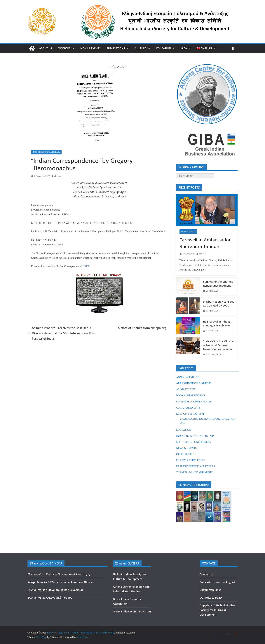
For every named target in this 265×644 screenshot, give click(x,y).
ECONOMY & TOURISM (190, 414)
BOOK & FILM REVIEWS (191, 396)
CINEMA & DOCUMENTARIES (194, 402)
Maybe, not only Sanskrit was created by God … (218, 304)
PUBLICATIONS (116, 48)
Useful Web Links (211, 590)
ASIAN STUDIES (186, 389)
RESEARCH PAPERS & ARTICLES (196, 466)
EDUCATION (164, 48)
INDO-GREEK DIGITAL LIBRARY (46, 152)
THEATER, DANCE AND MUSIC (194, 472)
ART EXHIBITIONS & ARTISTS (194, 383)
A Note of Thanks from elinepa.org (144, 328)
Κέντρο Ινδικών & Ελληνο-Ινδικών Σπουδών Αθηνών (60, 582)
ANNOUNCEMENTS (188, 377)
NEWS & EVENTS (90, 48)
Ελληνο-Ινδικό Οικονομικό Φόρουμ (50, 598)
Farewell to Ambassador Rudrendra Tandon (205, 243)
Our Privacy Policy (211, 598)
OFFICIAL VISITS (186, 454)
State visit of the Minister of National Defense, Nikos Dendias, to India (219, 345)
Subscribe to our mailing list (218, 582)
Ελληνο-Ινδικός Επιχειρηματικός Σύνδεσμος (55, 590)
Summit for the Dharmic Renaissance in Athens (218, 284)
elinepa (57, 176)
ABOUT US (46, 48)
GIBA (184, 48)
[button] (72, 48)
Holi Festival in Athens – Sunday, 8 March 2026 (218, 323)
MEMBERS (64, 48)
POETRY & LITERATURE (191, 460)
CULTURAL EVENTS (188, 408)
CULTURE (141, 48)
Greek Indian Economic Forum (132, 611)
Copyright (206, 605)
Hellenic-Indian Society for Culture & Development (217, 610)
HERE (86, 266)
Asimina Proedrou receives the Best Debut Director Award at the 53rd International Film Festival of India (61, 333)
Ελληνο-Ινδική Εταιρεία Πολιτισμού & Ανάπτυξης (59, 574)
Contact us (207, 574)
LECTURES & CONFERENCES (193, 442)
